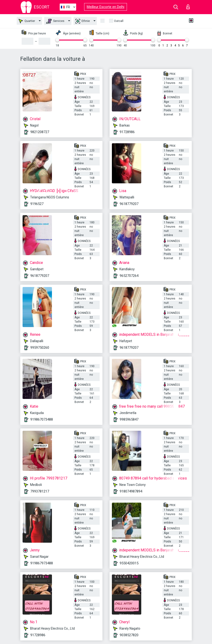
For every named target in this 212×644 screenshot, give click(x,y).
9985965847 (129, 419)
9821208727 (40, 132)
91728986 (127, 132)
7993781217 (40, 491)
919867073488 (42, 419)
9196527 (37, 204)
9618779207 (129, 204)
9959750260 (40, 348)
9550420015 (129, 563)
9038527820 (129, 635)
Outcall (119, 21)
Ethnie (83, 21)
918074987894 (131, 491)
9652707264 (129, 276)
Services (55, 21)
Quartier (27, 21)
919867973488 (42, 563)
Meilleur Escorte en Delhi (106, 7)
